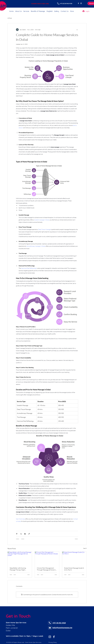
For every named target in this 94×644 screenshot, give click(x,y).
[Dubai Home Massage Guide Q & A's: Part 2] (74, 558)
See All (85, 548)
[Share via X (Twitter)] (21, 534)
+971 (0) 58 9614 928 (66, 3)
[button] (26, 11)
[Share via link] (29, 534)
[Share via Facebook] (17, 534)
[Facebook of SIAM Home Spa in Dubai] (78, 3)
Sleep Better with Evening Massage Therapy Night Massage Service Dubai (18, 569)
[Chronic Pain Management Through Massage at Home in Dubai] (47, 558)
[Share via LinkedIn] (25, 534)
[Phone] (58, 4)
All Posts (10, 18)
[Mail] (50, 628)
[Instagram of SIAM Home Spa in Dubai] (81, 3)
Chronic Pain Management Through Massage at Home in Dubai (46, 569)
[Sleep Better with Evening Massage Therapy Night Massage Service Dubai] (20, 558)
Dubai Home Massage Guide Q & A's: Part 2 (74, 569)
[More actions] (77, 30)
